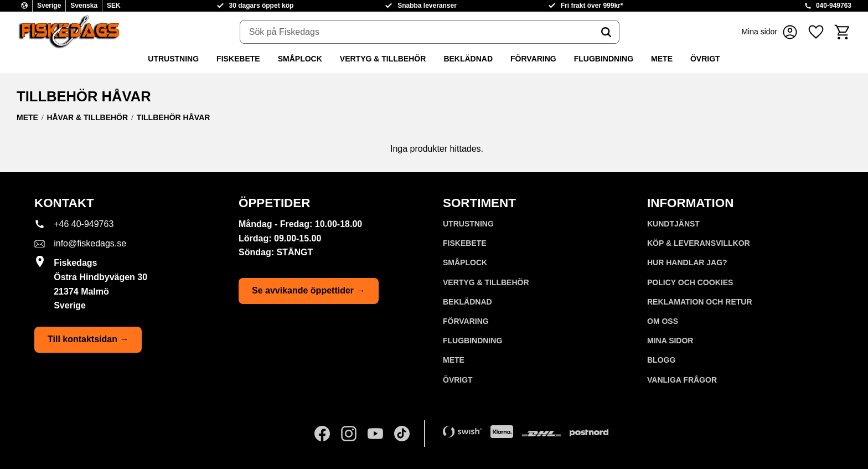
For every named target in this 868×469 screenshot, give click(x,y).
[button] (816, 32)
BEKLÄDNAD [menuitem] (468, 59)
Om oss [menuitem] (663, 321)
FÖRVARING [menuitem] (533, 59)
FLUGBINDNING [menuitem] (604, 59)
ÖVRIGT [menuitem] (705, 59)
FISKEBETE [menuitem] (238, 59)
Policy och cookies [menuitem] (690, 282)
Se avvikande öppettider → (309, 290)
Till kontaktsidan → (88, 339)
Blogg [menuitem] (661, 360)
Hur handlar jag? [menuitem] (687, 262)
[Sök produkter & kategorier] (417, 32)
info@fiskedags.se (90, 243)
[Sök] (606, 32)
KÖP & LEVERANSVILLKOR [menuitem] (699, 243)
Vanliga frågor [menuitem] (682, 380)
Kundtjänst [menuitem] (673, 224)
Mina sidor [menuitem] (670, 341)
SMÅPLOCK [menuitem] (300, 59)
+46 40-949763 (84, 224)
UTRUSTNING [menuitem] (173, 59)
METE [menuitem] (662, 59)
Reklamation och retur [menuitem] (700, 302)
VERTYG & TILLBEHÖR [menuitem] (383, 59)
